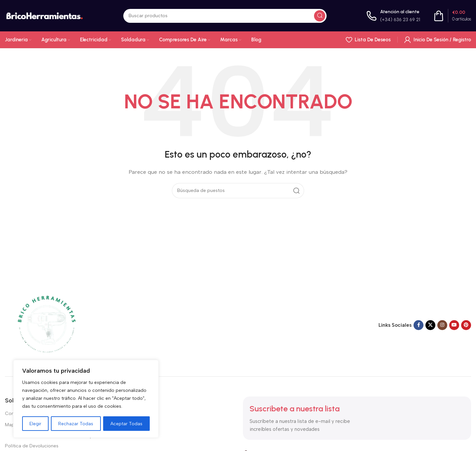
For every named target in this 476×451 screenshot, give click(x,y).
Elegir (35, 423)
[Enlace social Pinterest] (466, 325)
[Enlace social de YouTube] (454, 325)
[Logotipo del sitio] (44, 15)
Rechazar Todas (76, 423)
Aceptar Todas (126, 423)
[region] (86, 399)
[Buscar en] (225, 16)
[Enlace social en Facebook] (418, 325)
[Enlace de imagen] (46, 324)
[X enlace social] (430, 325)
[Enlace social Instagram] (442, 325)
